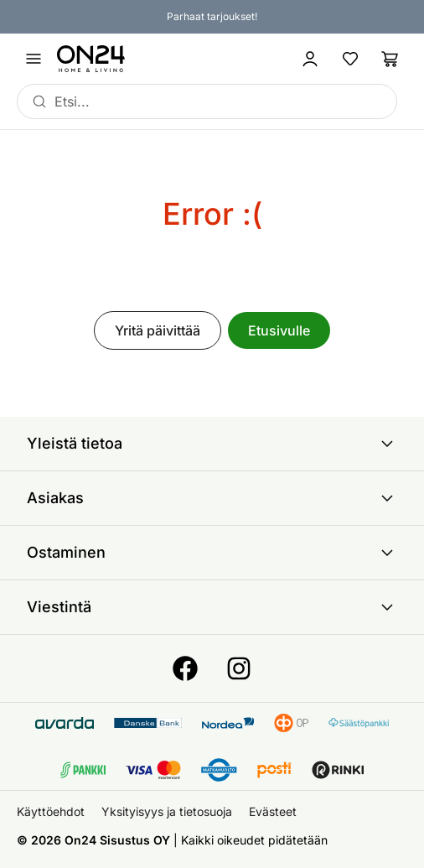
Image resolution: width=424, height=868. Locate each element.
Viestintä (212, 607)
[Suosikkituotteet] (350, 59)
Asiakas (212, 498)
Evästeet (273, 811)
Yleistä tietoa (212, 444)
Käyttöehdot (51, 811)
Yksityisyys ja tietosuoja (167, 811)
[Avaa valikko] (34, 59)
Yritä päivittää (158, 330)
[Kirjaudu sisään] (310, 59)
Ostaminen (212, 553)
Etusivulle (279, 330)
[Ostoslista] (390, 59)
